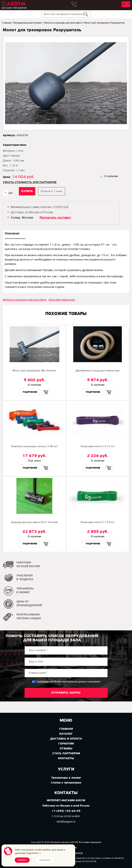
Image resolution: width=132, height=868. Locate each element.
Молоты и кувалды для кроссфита (63, 23)
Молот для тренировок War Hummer (34, 371)
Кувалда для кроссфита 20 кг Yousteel (34, 522)
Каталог (66, 734)
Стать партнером (66, 754)
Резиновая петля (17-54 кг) (98, 522)
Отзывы (66, 749)
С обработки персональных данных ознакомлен (68, 682)
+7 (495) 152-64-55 (66, 811)
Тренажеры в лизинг (66, 778)
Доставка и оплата (66, 739)
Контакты (66, 758)
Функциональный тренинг (28, 23)
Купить (46, 389)
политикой (43, 682)
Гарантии (66, 744)
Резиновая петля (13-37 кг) (98, 447)
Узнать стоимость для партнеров (30, 182)
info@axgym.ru (66, 822)
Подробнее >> (34, 853)
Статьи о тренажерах (66, 783)
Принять (22, 860)
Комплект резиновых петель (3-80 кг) (34, 447)
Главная (7, 23)
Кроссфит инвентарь (62, 300)
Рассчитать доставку (55, 218)
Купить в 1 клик (52, 191)
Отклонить (45, 860)
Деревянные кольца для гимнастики (98, 371)
